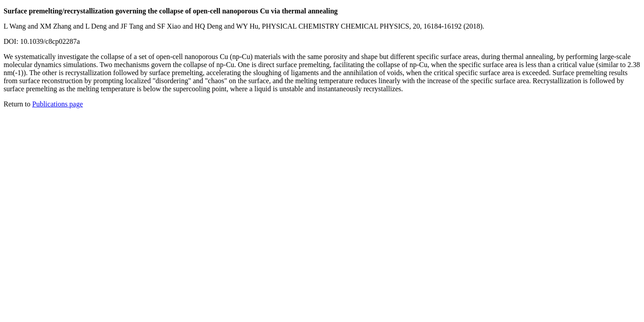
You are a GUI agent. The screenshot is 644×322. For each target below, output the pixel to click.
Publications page (57, 104)
